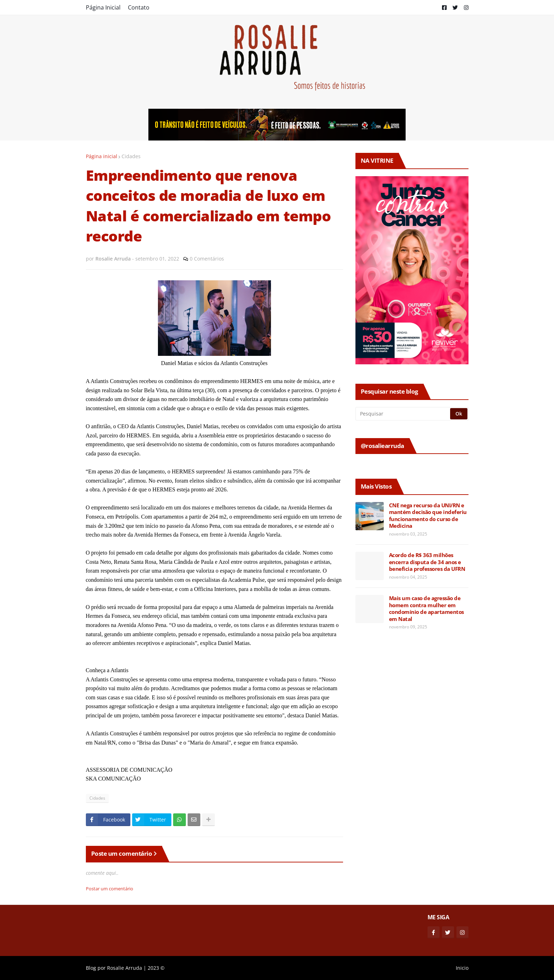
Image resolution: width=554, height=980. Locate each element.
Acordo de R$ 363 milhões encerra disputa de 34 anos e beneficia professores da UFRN (427, 562)
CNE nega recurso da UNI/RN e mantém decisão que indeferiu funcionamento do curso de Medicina (428, 516)
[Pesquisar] (403, 414)
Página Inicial (103, 7)
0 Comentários (207, 259)
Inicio (462, 968)
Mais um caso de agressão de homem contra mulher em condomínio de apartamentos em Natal (426, 609)
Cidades (131, 156)
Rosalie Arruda (125, 968)
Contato (139, 7)
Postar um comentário (110, 889)
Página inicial (102, 156)
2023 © (156, 968)
